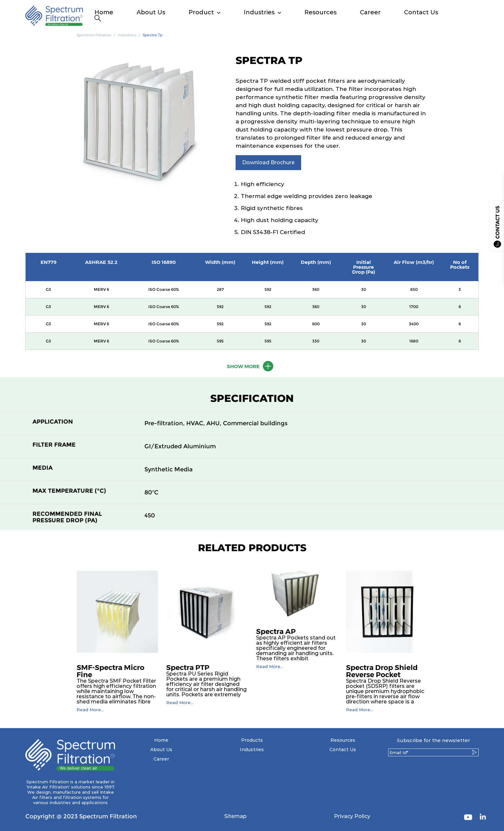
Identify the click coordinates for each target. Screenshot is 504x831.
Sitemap (235, 816)
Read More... (90, 710)
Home (104, 12)
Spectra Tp (152, 35)
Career (370, 12)
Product (201, 12)
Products (252, 740)
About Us (151, 12)
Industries (259, 12)
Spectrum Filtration (94, 35)
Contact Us (421, 12)
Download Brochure (268, 162)
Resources (320, 12)
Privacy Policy (352, 816)
